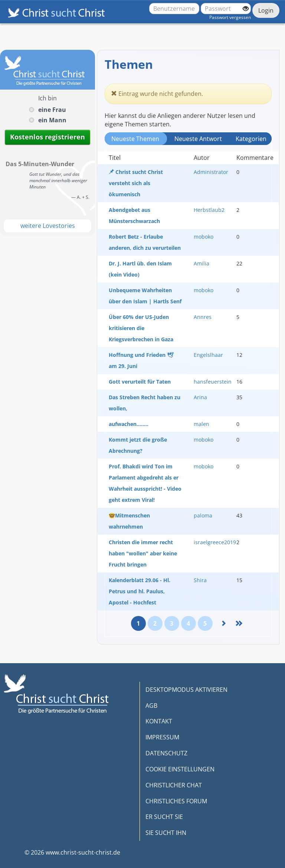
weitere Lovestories (48, 226)
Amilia (202, 263)
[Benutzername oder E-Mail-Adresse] (174, 9)
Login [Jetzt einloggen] (266, 10)
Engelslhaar (208, 355)
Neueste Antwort (198, 139)
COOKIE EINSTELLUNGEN (180, 769)
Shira (200, 580)
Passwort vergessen (230, 17)
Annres (203, 317)
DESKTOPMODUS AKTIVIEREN (186, 690)
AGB (151, 706)
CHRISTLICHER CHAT (174, 785)
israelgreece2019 (215, 542)
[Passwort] (226, 9)
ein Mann (52, 120)
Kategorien (251, 139)
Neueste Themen (135, 139)
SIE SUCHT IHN (166, 833)
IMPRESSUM (162, 737)
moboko (204, 237)
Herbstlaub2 (209, 210)
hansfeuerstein (213, 382)
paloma (203, 515)
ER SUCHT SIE (164, 817)
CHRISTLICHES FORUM (176, 801)
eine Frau (52, 110)
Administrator (211, 172)
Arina (200, 397)
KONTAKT (159, 721)
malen (202, 424)
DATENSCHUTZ (166, 753)
